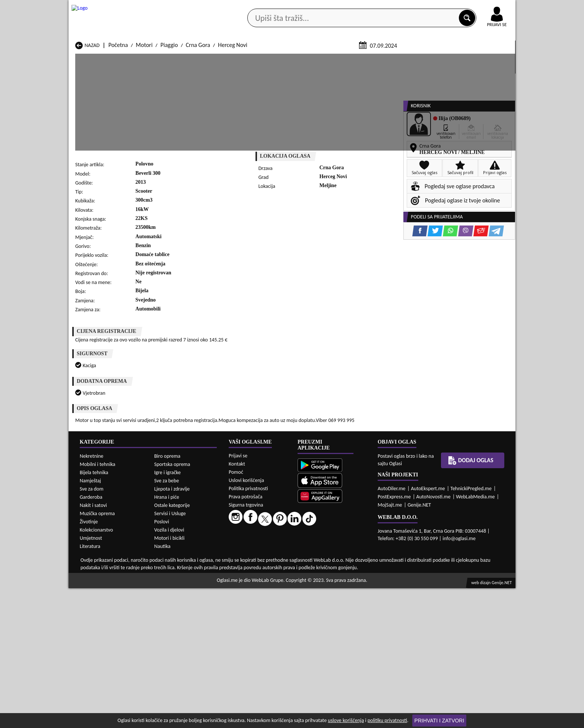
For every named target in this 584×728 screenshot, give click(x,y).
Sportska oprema (172, 604)
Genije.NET (419, 645)
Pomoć (236, 612)
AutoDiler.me (392, 628)
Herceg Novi (233, 134)
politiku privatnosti (387, 720)
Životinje (89, 661)
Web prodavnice (180, 59)
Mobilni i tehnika (98, 604)
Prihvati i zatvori (439, 721)
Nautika (162, 686)
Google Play (251, 7)
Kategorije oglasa (117, 59)
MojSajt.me (390, 645)
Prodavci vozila (240, 59)
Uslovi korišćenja (246, 620)
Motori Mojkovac (337, 540)
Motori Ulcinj (91, 561)
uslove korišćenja (346, 720)
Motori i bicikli (169, 678)
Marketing (389, 7)
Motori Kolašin (173, 540)
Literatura (90, 686)
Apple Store (298, 7)
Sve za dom (92, 629)
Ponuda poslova (437, 59)
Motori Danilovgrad (260, 532)
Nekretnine (92, 596)
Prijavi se (238, 595)
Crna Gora (198, 134)
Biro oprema (167, 596)
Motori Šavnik (172, 561)
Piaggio (169, 134)
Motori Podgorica (177, 554)
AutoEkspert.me (428, 628)
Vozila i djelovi (169, 670)
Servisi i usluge (377, 59)
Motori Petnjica (174, 547)
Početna (118, 134)
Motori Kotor (252, 540)
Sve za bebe (166, 620)
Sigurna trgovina (246, 645)
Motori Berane (254, 525)
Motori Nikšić (91, 547)
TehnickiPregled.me (471, 628)
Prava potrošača (245, 636)
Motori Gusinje (335, 532)
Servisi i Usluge (170, 653)
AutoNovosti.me (434, 636)
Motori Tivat (331, 554)
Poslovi (162, 661)
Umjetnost (91, 678)
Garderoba (91, 637)
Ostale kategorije (172, 645)
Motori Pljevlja (334, 547)
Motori (144, 134)
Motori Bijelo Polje (339, 525)
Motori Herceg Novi (99, 540)
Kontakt (429, 7)
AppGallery (345, 7)
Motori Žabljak (254, 561)
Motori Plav (250, 547)
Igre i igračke (167, 612)
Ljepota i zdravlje (172, 629)
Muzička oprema (97, 653)
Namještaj (90, 620)
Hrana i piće (167, 637)
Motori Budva (92, 532)
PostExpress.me (394, 636)
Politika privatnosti (248, 628)
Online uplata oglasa (482, 7)
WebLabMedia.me (475, 636)
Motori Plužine (93, 554)
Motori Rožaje (253, 554)
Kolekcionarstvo (96, 670)
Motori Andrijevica (98, 525)
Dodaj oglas (492, 59)
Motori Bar (169, 525)
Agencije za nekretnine (309, 59)
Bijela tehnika (94, 612)
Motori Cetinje (173, 532)
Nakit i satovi (93, 645)
